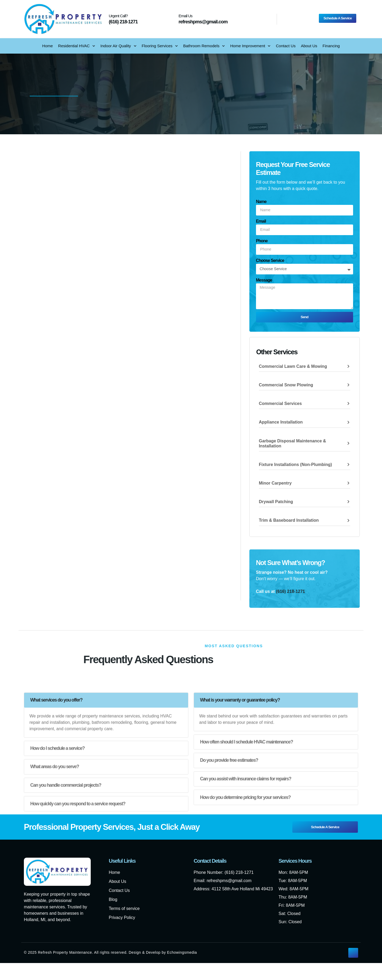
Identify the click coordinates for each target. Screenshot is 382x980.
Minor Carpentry (275, 485)
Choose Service (270, 260)
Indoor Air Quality (119, 46)
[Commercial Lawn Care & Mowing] (348, 369)
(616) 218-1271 (123, 22)
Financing (331, 46)
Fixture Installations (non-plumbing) (296, 467)
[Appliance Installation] (348, 424)
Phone (262, 241)
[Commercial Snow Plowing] (348, 387)
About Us (309, 46)
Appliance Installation (281, 424)
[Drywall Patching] (348, 504)
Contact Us (286, 46)
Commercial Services (280, 406)
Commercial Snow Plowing (286, 387)
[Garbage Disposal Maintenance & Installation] (348, 446)
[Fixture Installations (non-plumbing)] (348, 467)
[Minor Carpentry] (348, 485)
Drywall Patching (276, 504)
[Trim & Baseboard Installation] (348, 523)
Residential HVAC (77, 46)
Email (261, 221)
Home (47, 46)
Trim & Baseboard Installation (289, 523)
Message (264, 280)
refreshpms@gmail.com (203, 22)
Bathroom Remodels (204, 46)
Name (261, 202)
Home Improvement (250, 46)
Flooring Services (160, 46)
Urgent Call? (118, 16)
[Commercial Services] (348, 406)
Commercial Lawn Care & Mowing (293, 369)
